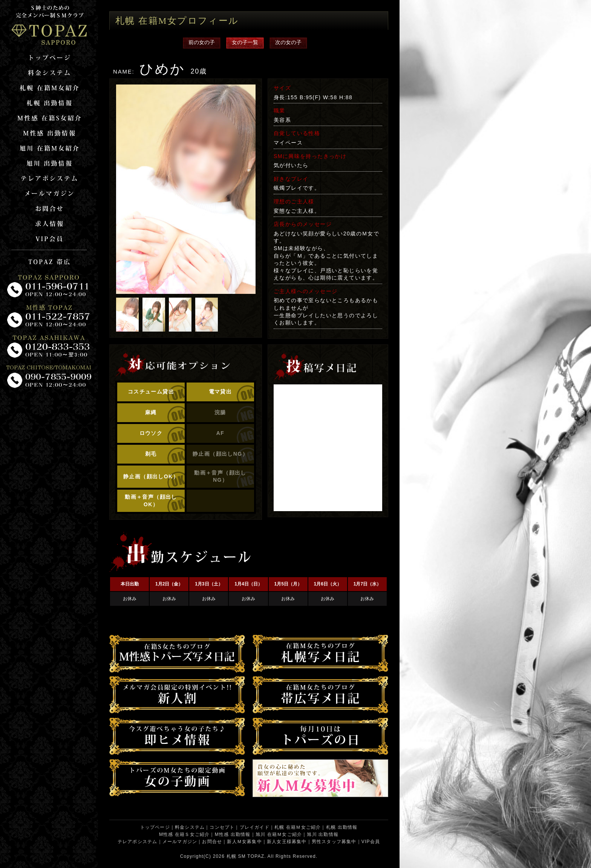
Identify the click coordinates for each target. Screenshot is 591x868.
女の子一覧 (245, 42)
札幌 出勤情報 (342, 827)
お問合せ (212, 842)
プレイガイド (255, 827)
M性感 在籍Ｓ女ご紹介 (184, 834)
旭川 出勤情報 (323, 834)
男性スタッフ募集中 (334, 842)
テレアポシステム (138, 842)
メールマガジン (180, 842)
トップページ (155, 827)
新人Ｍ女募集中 (244, 842)
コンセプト (222, 827)
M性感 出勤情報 (233, 834)
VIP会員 (371, 842)
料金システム (190, 827)
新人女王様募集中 (287, 842)
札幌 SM (236, 856)
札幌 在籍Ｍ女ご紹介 (298, 827)
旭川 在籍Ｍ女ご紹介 (279, 834)
